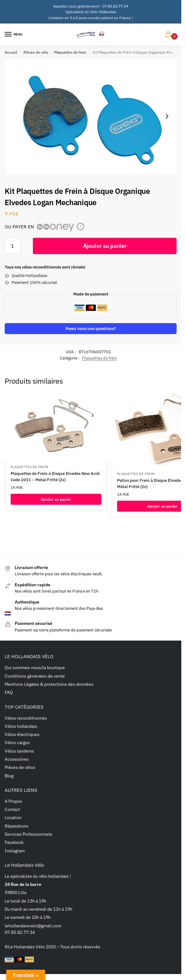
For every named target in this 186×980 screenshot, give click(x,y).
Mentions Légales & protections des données (49, 684)
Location (13, 817)
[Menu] (14, 35)
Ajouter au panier (105, 246)
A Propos (13, 801)
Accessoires (17, 759)
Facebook (14, 842)
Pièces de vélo (36, 52)
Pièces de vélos (20, 767)
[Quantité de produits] (13, 246)
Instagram (15, 851)
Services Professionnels (28, 834)
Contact (12, 809)
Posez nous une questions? (91, 328)
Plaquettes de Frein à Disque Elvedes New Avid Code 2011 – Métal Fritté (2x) (55, 477)
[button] (169, 35)
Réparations (17, 826)
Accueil (11, 52)
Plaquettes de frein (70, 52)
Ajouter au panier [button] (56, 499)
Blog (9, 776)
